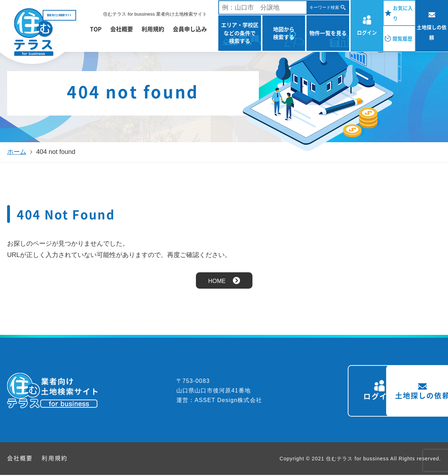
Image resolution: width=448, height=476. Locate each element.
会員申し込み (190, 29)
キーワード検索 (324, 7)
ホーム (17, 152)
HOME (217, 281)
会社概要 (122, 29)
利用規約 (153, 29)
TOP (96, 29)
